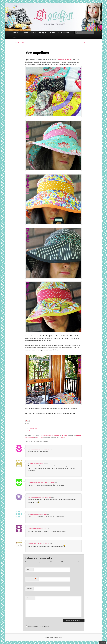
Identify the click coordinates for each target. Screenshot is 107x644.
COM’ (15, 37)
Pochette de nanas (35, 431)
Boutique (51, 435)
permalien (62, 437)
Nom (30, 570)
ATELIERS (52, 33)
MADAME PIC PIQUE (49, 483)
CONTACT (25, 33)
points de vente (39, 437)
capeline (79, 435)
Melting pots (48, 497)
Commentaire (31, 598)
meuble (32, 437)
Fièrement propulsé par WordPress (53, 637)
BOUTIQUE (43, 33)
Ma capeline (33, 429)
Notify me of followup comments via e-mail (38, 626)
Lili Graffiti (65, 435)
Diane (45, 514)
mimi (45, 529)
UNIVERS (33, 33)
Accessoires (44, 435)
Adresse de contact (32, 579)
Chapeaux (57, 435)
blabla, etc (46, 449)
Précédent (84, 43)
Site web (29, 588)
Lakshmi (47, 543)
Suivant (91, 43)
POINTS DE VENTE (63, 33)
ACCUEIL (16, 33)
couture (28, 437)
